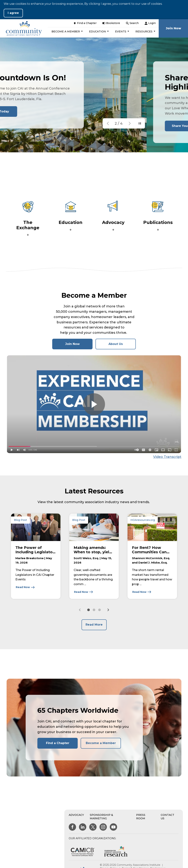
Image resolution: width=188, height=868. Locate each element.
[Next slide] (108, 610)
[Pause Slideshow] (139, 123)
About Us (116, 344)
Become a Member (101, 743)
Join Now (79, 346)
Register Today (38, 111)
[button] (67, 31)
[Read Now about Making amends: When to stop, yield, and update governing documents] (84, 592)
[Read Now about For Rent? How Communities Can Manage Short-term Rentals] (142, 592)
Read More (94, 625)
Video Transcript (167, 457)
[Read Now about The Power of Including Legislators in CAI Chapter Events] (25, 587)
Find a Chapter (58, 743)
